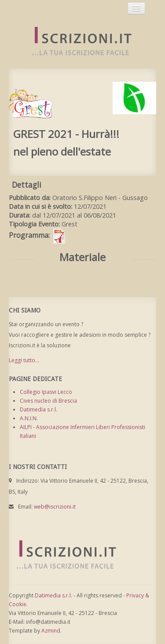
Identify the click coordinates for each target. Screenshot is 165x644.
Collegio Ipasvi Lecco (46, 392)
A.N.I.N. (29, 418)
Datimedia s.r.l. (38, 409)
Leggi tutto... (24, 360)
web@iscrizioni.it (55, 507)
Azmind (51, 631)
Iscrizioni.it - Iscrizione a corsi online (77, 42)
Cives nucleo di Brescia (48, 401)
